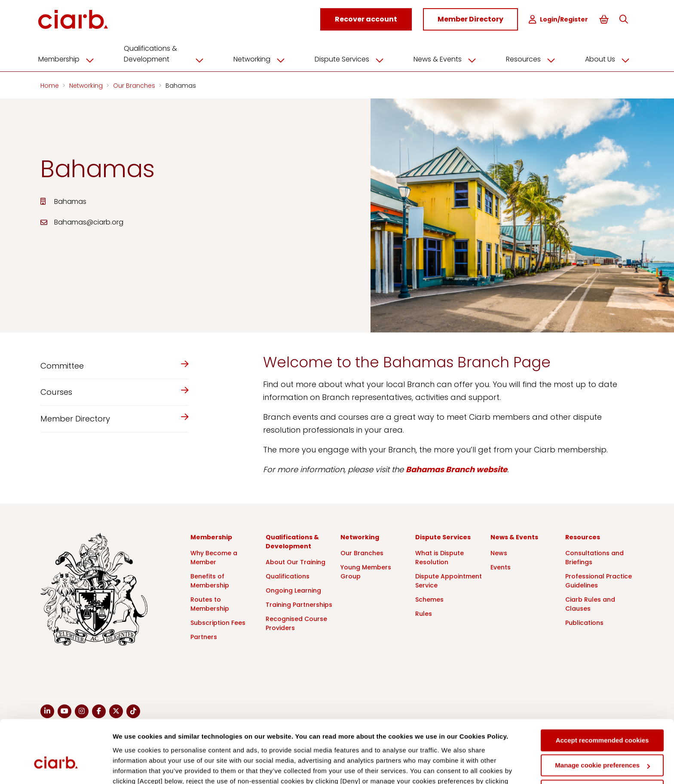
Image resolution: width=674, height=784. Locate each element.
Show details (133, 767)
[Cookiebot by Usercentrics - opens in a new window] (56, 767)
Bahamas (181, 85)
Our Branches (135, 85)
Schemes (429, 599)
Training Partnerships (299, 604)
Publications (584, 622)
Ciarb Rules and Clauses (590, 604)
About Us (608, 59)
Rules (424, 613)
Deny (602, 742)
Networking (263, 59)
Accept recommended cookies (602, 692)
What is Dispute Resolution (440, 557)
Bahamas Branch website (456, 469)
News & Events (447, 59)
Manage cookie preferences (602, 717)
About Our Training (296, 562)
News (499, 553)
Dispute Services (352, 59)
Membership (71, 59)
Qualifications (288, 576)
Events (501, 567)
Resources (532, 59)
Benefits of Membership (210, 580)
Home (51, 85)
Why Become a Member (214, 557)
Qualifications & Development (168, 54)
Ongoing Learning (293, 590)
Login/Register (558, 20)
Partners (204, 636)
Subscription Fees (218, 622)
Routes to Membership (210, 604)
